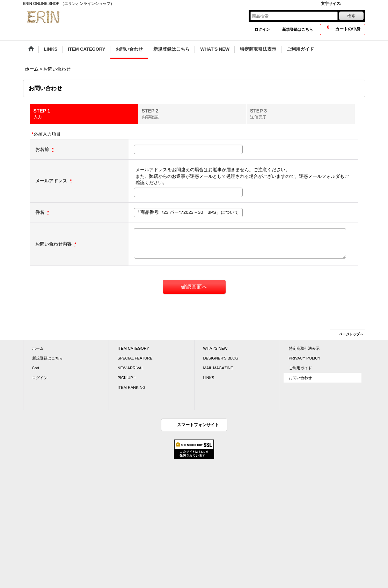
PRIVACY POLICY (305, 358)
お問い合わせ (300, 378)
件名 (41, 212)
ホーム (38, 348)
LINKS (209, 378)
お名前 (43, 149)
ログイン (262, 29)
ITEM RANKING (132, 387)
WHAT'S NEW (215, 348)
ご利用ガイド (300, 368)
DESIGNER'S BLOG (221, 358)
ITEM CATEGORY (133, 348)
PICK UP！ (127, 378)
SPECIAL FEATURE (135, 358)
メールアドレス (52, 181)
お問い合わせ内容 (54, 244)
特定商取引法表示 (304, 348)
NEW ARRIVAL (131, 368)
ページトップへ (351, 334)
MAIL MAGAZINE (218, 368)
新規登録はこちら (298, 29)
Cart (36, 368)
